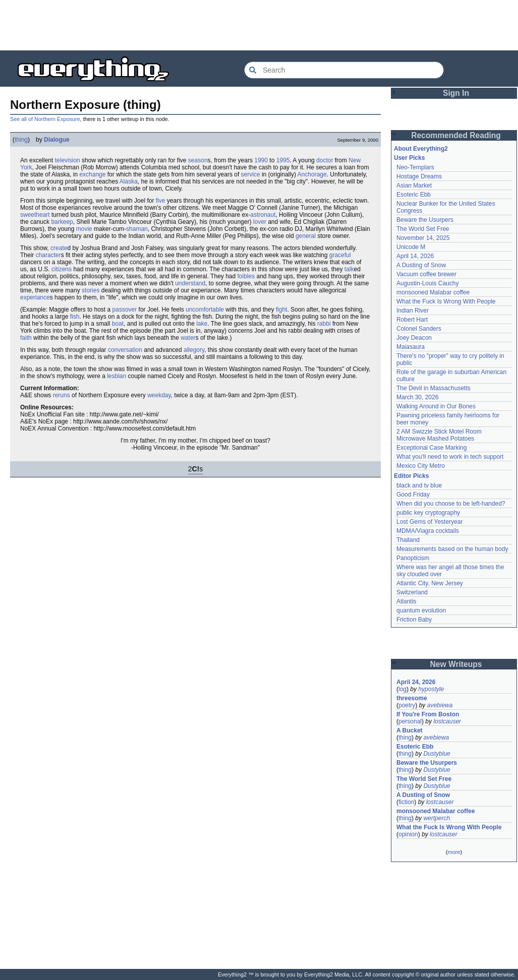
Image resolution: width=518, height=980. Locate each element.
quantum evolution (421, 610)
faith (26, 338)
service (251, 174)
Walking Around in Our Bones (436, 406)
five (161, 201)
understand (190, 283)
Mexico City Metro (421, 466)
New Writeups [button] (456, 664)
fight (282, 310)
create (59, 248)
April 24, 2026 (416, 682)
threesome (412, 698)
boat (118, 324)
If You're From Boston (428, 714)
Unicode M (411, 247)
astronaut (263, 215)
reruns (62, 395)
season (198, 160)
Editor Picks (411, 476)
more (454, 852)
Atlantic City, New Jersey (430, 583)
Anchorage (312, 174)
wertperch (437, 818)
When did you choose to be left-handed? (451, 504)
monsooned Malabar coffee (433, 292)
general (306, 236)
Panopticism (413, 558)
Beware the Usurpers (425, 220)
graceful (340, 255)
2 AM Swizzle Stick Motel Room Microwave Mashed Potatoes (439, 435)
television (68, 160)
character (48, 255)
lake (202, 324)
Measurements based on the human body (452, 549)
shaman (137, 229)
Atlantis (406, 601)
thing (21, 140)
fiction (406, 802)
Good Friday (413, 495)
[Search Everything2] (344, 70)
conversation (125, 350)
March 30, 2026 (417, 397)
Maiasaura (411, 347)
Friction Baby (414, 620)
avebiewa (440, 705)
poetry (407, 705)
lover (260, 222)
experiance (35, 297)
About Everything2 (421, 149)
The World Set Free (423, 229)
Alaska (129, 181)
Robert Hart (412, 320)
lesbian (117, 376)
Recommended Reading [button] (456, 135)
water (188, 338)
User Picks (409, 158)
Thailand (408, 540)
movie (84, 229)
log (402, 689)
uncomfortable (205, 310)
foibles (246, 276)
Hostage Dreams (419, 176)
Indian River (413, 311)
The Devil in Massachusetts (434, 388)
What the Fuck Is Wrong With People (446, 301)
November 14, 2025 (423, 238)
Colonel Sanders (419, 329)
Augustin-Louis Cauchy (427, 283)
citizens (62, 269)
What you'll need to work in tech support (450, 457)
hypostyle (431, 689)
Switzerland (412, 592)
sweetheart (35, 215)
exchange (92, 174)
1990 (261, 160)
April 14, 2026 (415, 256)
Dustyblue (437, 754)
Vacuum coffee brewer (426, 274)
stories (91, 290)
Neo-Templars (415, 167)
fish (75, 317)
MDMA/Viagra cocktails (428, 531)
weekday (159, 395)
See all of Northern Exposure (45, 119)
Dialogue (57, 140)
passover (125, 310)
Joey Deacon (414, 338)
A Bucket (410, 730)
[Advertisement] (259, 25)
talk (349, 269)
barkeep (62, 222)
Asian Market (414, 186)
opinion (408, 834)
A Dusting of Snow (421, 265)
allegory (194, 350)
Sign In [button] (456, 93)
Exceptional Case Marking (431, 448)
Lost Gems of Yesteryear (429, 522)
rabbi (324, 324)
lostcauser (447, 721)
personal (410, 721)
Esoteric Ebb (414, 195)
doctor (325, 160)
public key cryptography (428, 513)
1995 (283, 160)
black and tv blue (419, 485)
